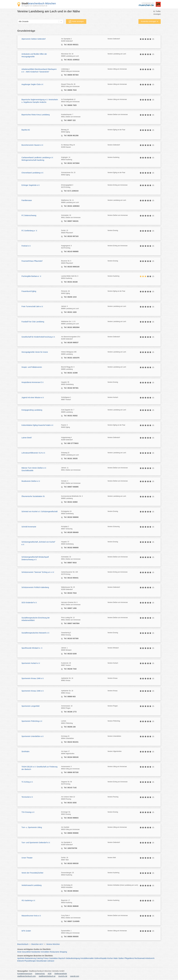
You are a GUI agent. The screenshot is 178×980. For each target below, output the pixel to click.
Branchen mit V (37, 944)
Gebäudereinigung (73, 958)
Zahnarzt (51, 961)
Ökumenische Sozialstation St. (33, 496)
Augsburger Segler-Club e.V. (33, 84)
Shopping (63, 952)
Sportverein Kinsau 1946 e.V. (33, 678)
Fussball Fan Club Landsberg (33, 322)
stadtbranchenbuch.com (27, 976)
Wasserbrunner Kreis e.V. (31, 916)
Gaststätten (54, 958)
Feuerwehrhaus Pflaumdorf (32, 261)
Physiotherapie (30, 961)
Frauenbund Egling (29, 291)
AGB (50, 974)
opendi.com (75, 976)
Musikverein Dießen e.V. (31, 481)
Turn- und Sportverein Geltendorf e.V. (36, 843)
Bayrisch (62, 958)
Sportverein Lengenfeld (30, 706)
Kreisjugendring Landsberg (32, 410)
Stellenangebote (61, 974)
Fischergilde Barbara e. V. (31, 276)
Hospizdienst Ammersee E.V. (33, 382)
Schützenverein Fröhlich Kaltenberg (35, 587)
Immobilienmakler (87, 958)
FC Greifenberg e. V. (29, 231)
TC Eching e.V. (27, 782)
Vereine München (53, 944)
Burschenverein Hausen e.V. (32, 145)
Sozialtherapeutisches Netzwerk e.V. (36, 633)
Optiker (121, 958)
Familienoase (27, 200)
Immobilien (45, 952)
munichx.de (63, 976)
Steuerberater (42, 961)
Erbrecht (21, 961)
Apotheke (21, 958)
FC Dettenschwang (29, 215)
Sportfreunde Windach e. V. (32, 648)
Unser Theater (27, 858)
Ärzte (19, 952)
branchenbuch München (39, 3)
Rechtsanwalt (140, 958)
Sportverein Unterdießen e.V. (33, 736)
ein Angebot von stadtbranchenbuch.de (34, 6)
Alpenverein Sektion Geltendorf (33, 39)
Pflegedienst (129, 958)
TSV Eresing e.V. (28, 812)
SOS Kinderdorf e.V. (29, 603)
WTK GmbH (26, 931)
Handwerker (36, 952)
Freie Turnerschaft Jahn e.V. (32, 306)
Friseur (46, 958)
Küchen (110, 958)
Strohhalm (25, 751)
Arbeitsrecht (150, 958)
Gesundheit (26, 952)
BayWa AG (26, 130)
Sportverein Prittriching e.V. (32, 721)
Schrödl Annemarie (29, 527)
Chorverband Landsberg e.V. (33, 173)
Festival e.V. (26, 246)
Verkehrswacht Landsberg (32, 885)
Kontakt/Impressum (25, 974)
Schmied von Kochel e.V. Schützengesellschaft (39, 511)
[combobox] (19, 22)
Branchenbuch (23, 944)
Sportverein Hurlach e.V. (31, 663)
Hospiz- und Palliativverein (32, 367)
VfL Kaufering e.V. (28, 900)
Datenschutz (40, 974)
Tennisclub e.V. (27, 797)
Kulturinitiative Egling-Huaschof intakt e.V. (38, 425)
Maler (116, 958)
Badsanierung (30, 958)
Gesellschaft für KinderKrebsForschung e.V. (38, 337)
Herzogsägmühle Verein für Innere (35, 352)
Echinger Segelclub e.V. (31, 185)
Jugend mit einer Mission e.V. (33, 397)
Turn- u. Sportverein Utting (32, 827)
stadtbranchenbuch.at (47, 976)
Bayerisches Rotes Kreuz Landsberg (36, 115)
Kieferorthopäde (100, 958)
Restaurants (54, 952)
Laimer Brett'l (27, 438)
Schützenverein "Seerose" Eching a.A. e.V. (38, 572)
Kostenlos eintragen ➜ (150, 21)
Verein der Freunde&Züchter (32, 873)
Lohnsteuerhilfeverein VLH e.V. (33, 453)
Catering (39, 958)
